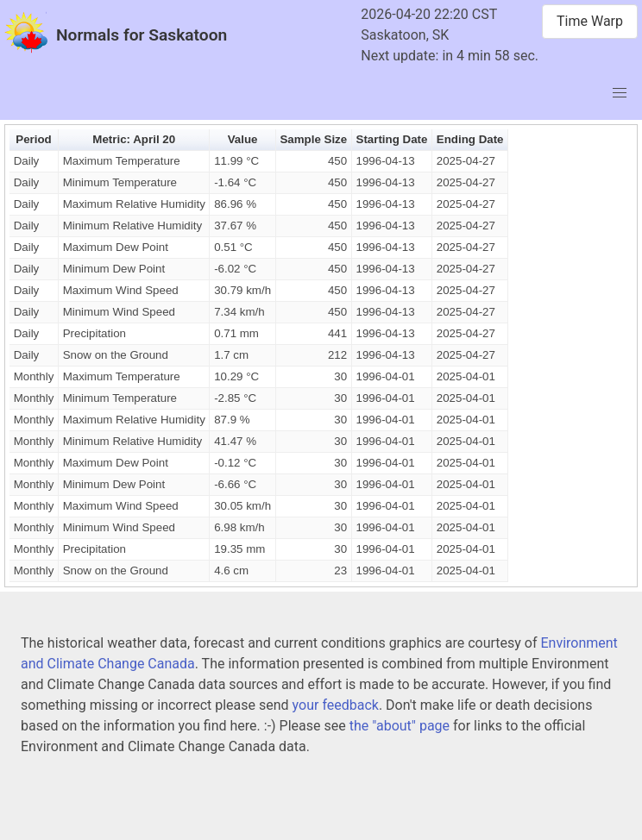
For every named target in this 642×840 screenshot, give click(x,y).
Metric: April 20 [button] (134, 139)
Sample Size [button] (313, 139)
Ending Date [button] (470, 139)
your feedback (336, 705)
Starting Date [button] (392, 139)
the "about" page (400, 726)
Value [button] (243, 139)
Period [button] (33, 139)
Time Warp (590, 21)
